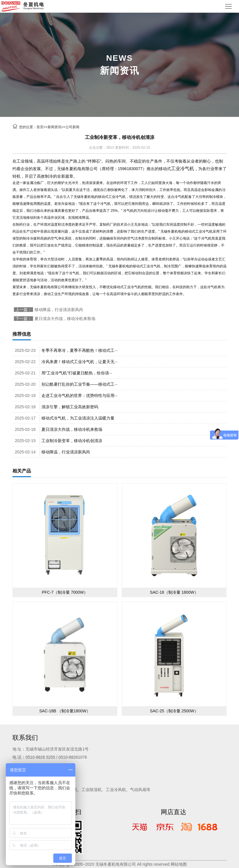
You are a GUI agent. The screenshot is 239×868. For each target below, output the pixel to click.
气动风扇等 (140, 790)
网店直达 (174, 812)
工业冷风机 (116, 790)
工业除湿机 (92, 790)
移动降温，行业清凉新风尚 (59, 310)
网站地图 (179, 864)
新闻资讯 (54, 127)
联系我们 (25, 738)
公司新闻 (72, 127)
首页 (40, 127)
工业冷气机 (183, 169)
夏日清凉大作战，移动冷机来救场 (65, 319)
